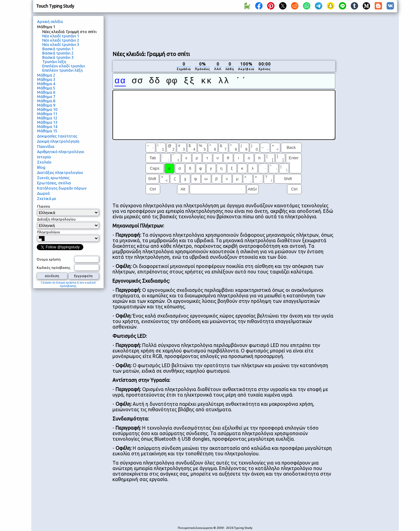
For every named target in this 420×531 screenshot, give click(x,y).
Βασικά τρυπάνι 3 (58, 57)
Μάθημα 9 (46, 105)
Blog (41, 167)
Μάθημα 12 (47, 118)
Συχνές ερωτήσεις (53, 178)
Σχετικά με (47, 198)
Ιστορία (44, 157)
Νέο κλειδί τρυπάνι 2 (61, 40)
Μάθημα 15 (47, 131)
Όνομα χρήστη (49, 259)
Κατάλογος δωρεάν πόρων (62, 188)
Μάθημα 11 (47, 114)
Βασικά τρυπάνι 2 (58, 53)
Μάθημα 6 (46, 92)
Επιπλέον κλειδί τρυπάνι (64, 66)
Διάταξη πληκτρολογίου (56, 219)
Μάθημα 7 (46, 96)
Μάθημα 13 (47, 122)
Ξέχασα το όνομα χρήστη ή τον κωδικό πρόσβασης (68, 284)
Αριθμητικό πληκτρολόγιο (61, 152)
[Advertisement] (224, 31)
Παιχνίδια (46, 146)
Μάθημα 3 (46, 79)
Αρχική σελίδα (50, 21)
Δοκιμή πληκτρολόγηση (58, 141)
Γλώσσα (44, 206)
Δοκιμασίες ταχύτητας (57, 136)
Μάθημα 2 (46, 75)
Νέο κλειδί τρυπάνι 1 (61, 36)
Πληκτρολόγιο (49, 232)
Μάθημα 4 (46, 84)
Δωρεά (43, 193)
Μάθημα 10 (47, 109)
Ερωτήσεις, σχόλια (54, 183)
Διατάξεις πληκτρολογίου (60, 172)
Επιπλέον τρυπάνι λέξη (62, 70)
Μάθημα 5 (46, 88)
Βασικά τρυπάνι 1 (58, 49)
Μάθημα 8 (46, 101)
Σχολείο (44, 162)
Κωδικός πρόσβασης (54, 268)
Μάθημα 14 (47, 126)
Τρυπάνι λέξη (54, 62)
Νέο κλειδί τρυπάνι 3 (61, 44)
